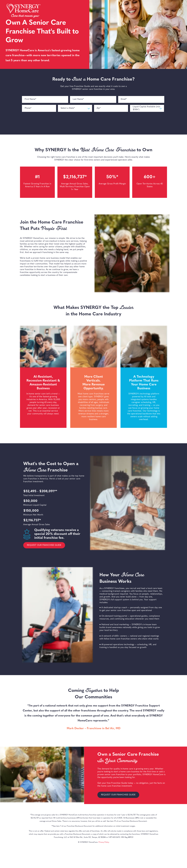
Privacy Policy (104, 842)
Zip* (99, 108)
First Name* (30, 99)
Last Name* (78, 99)
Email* (124, 99)
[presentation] (42, 122)
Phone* (28, 108)
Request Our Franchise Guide (44, 545)
